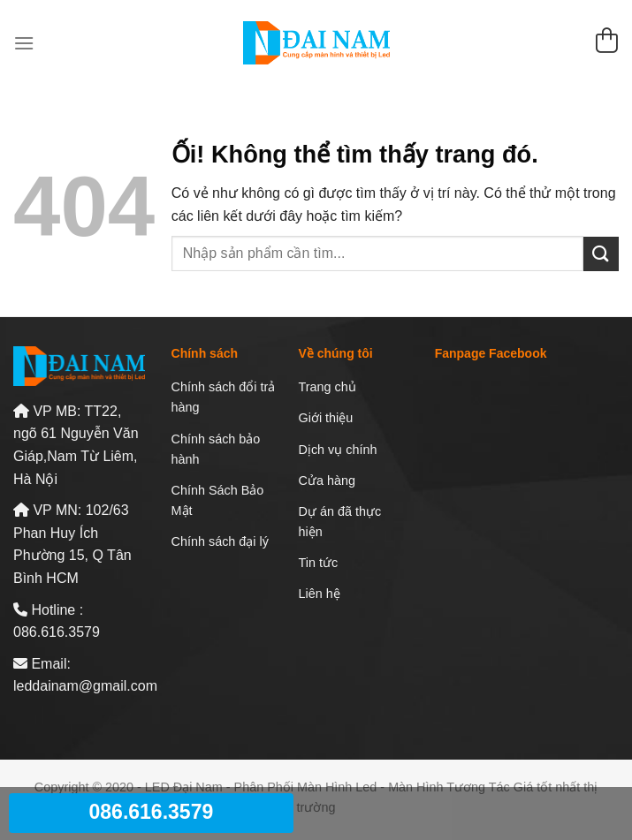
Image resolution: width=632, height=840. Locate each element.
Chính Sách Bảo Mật (218, 500)
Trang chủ (327, 387)
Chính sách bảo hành (216, 449)
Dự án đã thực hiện (340, 522)
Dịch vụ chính (338, 450)
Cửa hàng (327, 481)
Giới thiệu (326, 418)
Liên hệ (320, 594)
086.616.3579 (152, 812)
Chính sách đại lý (220, 541)
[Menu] (24, 43)
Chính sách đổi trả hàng (224, 397)
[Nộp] (601, 254)
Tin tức (319, 563)
